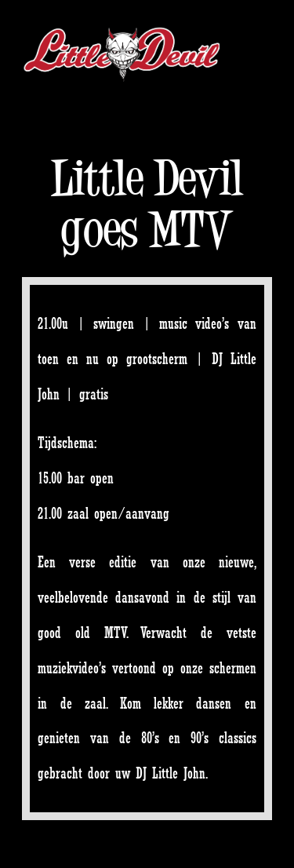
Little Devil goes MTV (147, 203)
